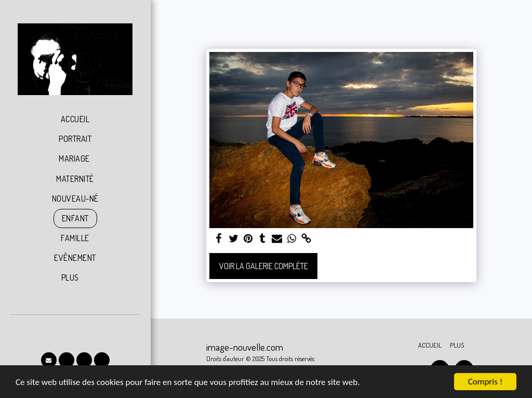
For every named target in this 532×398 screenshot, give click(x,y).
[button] (49, 360)
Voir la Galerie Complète (264, 266)
